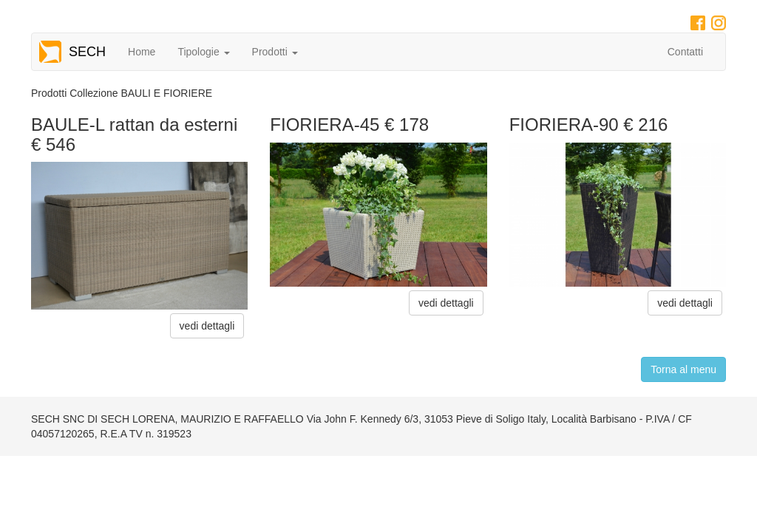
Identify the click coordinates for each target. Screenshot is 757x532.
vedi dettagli (207, 326)
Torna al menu (683, 369)
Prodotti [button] (275, 52)
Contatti (685, 52)
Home (142, 52)
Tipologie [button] (203, 52)
